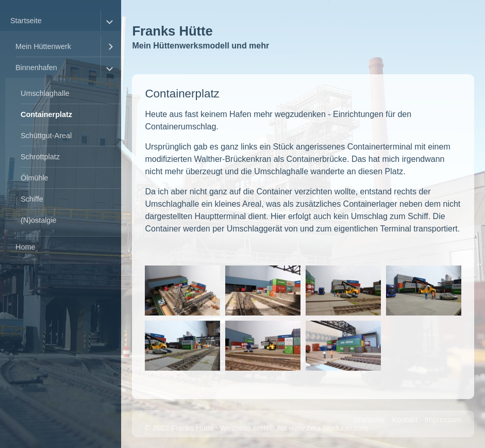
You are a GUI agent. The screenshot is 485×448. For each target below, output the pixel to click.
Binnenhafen (36, 68)
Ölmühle (35, 178)
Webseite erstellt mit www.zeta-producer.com (294, 428)
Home (25, 247)
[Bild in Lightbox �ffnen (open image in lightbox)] (182, 291)
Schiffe (32, 199)
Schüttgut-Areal (46, 136)
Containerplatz (46, 114)
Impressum (443, 420)
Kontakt (405, 420)
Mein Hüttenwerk (43, 46)
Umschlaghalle (45, 93)
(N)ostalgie (39, 220)
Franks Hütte (172, 31)
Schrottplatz (40, 157)
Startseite (26, 21)
